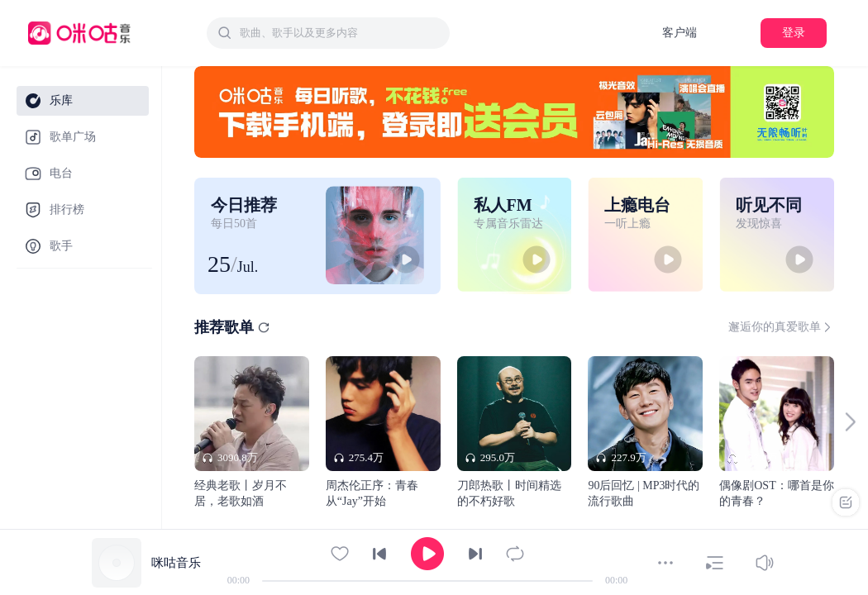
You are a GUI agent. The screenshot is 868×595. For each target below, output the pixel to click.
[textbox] (340, 33)
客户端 (680, 33)
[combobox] (328, 33)
